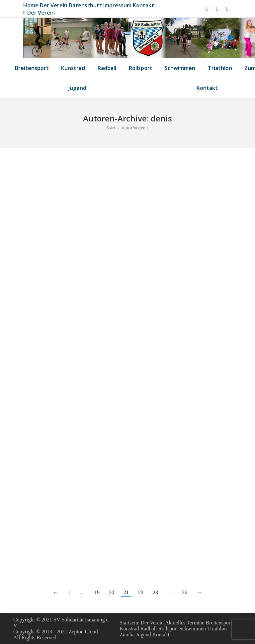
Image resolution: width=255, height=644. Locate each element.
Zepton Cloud (83, 632)
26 (185, 592)
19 (97, 592)
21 (126, 592)
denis (161, 118)
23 (155, 592)
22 (141, 592)
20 (112, 592)
